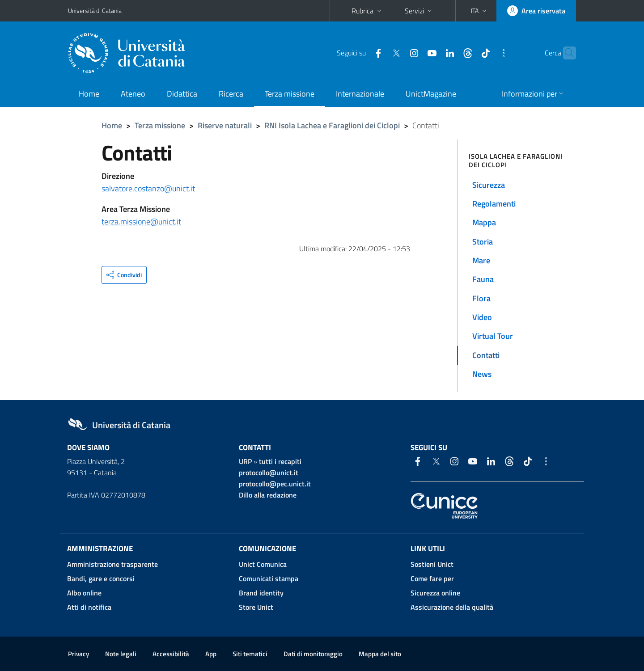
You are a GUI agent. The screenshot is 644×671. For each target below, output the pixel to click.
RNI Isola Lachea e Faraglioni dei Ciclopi (332, 125)
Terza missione (290, 94)
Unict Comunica (263, 564)
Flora (481, 298)
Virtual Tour (493, 336)
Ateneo (133, 94)
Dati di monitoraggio (313, 654)
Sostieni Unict (432, 564)
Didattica (182, 94)
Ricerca (231, 94)
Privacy (78, 654)
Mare (481, 260)
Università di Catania (95, 11)
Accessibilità (171, 654)
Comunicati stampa (269, 578)
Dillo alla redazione (268, 495)
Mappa (484, 222)
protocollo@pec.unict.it (275, 484)
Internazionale (360, 94)
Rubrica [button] (367, 11)
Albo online (84, 593)
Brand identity (261, 593)
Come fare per (432, 578)
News (482, 374)
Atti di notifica (89, 607)
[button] (480, 11)
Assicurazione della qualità (452, 607)
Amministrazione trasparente (112, 564)
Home (89, 94)
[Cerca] (565, 53)
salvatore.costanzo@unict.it (148, 188)
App (211, 654)
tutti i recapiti (280, 461)
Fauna (483, 279)
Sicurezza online (435, 593)
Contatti (486, 355)
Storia (483, 242)
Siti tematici (250, 654)
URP (245, 461)
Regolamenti (494, 204)
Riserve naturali (225, 125)
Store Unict (256, 607)
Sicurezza (489, 185)
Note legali (121, 654)
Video (482, 317)
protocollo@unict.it (269, 473)
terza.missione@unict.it (141, 222)
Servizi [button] (419, 11)
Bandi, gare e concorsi (101, 578)
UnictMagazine (431, 94)
